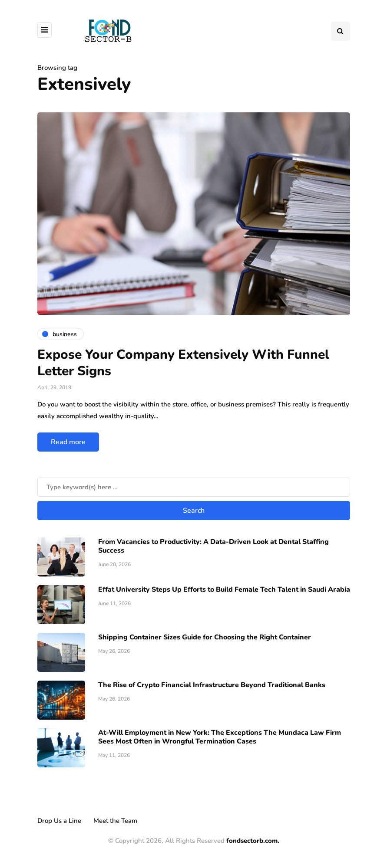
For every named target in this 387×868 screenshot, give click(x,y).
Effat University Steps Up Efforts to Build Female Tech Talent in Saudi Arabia (224, 590)
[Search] (194, 487)
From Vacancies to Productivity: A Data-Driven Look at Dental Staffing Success (213, 546)
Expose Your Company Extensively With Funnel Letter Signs (183, 363)
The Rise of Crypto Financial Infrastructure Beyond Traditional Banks (212, 685)
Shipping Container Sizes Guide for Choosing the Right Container (205, 637)
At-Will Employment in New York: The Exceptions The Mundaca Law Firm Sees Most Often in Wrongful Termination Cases (220, 737)
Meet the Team (115, 821)
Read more (68, 442)
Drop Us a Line (59, 821)
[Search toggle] (341, 31)
